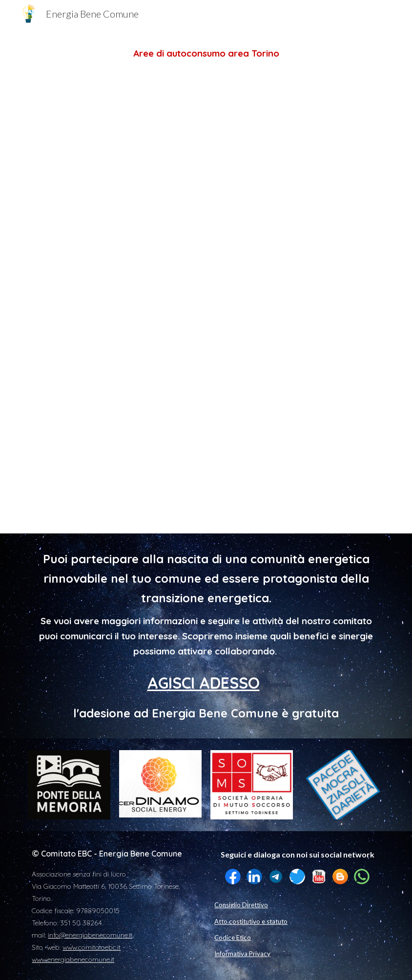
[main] (206, 53)
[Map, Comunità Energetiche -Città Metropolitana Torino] (206, 295)
